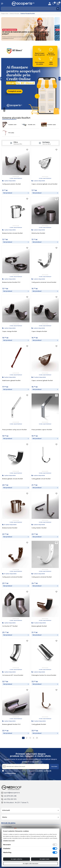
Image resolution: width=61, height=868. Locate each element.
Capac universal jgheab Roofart (42, 380)
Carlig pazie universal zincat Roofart (44, 282)
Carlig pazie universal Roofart (12, 577)
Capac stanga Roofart (10, 331)
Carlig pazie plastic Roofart (12, 184)
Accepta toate (44, 859)
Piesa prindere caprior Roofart (42, 430)
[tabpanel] (30, 79)
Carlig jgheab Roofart (39, 724)
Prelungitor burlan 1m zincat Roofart (44, 675)
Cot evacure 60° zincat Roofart (13, 675)
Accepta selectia (16, 859)
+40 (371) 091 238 (9, 796)
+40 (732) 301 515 (9, 799)
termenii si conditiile (36, 771)
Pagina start (5, 14)
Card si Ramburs (6, 827)
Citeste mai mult (9, 841)
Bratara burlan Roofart (10, 528)
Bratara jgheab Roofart (39, 626)
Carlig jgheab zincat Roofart (41, 479)
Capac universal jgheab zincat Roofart (44, 184)
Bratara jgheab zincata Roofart (13, 479)
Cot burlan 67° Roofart (10, 626)
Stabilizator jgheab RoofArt (11, 380)
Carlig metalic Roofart (39, 528)
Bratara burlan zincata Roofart (12, 233)
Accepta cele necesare (30, 863)
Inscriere (54, 766)
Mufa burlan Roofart (38, 233)
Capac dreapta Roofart (39, 331)
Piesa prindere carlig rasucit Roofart (14, 430)
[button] (5, 4)
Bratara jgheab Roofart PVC (11, 724)
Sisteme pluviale (14, 14)
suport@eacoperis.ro (11, 793)
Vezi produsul (16, 193)
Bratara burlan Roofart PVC (11, 282)
